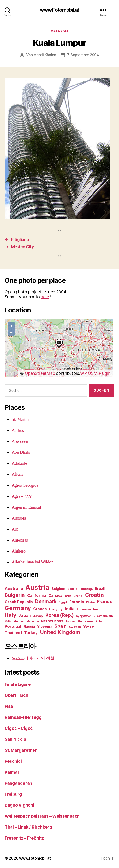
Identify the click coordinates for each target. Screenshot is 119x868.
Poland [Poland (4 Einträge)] (100, 621)
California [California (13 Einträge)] (37, 595)
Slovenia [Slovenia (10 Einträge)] (45, 626)
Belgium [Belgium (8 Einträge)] (58, 589)
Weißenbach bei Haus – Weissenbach (42, 816)
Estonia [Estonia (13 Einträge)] (77, 602)
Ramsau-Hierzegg (23, 717)
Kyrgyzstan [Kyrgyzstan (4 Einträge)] (84, 616)
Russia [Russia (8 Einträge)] (29, 626)
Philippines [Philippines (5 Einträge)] (85, 621)
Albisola (19, 518)
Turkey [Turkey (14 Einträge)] (31, 633)
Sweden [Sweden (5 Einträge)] (75, 627)
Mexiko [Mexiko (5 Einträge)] (19, 621)
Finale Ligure (18, 684)
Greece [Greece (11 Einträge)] (40, 609)
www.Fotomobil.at (59, 10)
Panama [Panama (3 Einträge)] (70, 622)
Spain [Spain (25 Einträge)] (60, 626)
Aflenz (17, 474)
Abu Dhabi (21, 452)
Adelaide (19, 463)
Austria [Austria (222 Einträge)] (37, 587)
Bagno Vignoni (19, 805)
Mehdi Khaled (45, 55)
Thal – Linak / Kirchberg (28, 827)
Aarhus (18, 430)
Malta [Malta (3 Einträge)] (8, 622)
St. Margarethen (21, 750)
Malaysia (59, 31)
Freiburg (13, 794)
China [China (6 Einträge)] (78, 596)
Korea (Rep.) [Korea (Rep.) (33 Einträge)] (60, 615)
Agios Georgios (25, 485)
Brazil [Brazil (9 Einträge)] (100, 589)
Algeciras (20, 540)
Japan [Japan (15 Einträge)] (25, 615)
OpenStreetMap (40, 373)
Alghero (19, 551)
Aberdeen (20, 441)
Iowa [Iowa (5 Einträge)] (97, 609)
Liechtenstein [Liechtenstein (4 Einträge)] (103, 616)
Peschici (13, 761)
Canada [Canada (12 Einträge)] (56, 595)
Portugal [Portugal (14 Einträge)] (13, 626)
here (45, 297)
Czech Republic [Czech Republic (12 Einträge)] (19, 602)
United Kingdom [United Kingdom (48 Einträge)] (60, 632)
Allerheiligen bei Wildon (33, 562)
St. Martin (20, 420)
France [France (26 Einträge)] (105, 602)
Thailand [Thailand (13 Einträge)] (13, 633)
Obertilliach (17, 695)
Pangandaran (18, 783)
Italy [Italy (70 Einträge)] (11, 615)
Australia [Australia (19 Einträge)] (14, 588)
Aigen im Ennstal (26, 507)
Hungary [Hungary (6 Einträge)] (56, 609)
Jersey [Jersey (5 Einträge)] (38, 616)
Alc (15, 529)
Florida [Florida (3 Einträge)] (90, 602)
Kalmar (12, 772)
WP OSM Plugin (95, 373)
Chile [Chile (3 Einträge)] (68, 596)
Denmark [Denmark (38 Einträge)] (46, 601)
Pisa (9, 706)
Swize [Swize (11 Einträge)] (89, 626)
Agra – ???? (22, 496)
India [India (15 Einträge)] (70, 609)
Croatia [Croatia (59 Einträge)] (94, 595)
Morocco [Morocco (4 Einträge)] (33, 621)
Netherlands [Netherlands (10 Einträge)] (52, 621)
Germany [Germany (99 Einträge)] (18, 608)
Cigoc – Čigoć (19, 728)
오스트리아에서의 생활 (33, 658)
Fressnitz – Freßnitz (24, 838)
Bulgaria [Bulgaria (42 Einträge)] (15, 595)
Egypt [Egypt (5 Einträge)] (63, 602)
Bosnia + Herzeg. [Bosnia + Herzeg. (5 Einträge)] (80, 589)
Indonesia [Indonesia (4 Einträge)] (84, 609)
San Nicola (15, 739)
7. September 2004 (83, 55)
